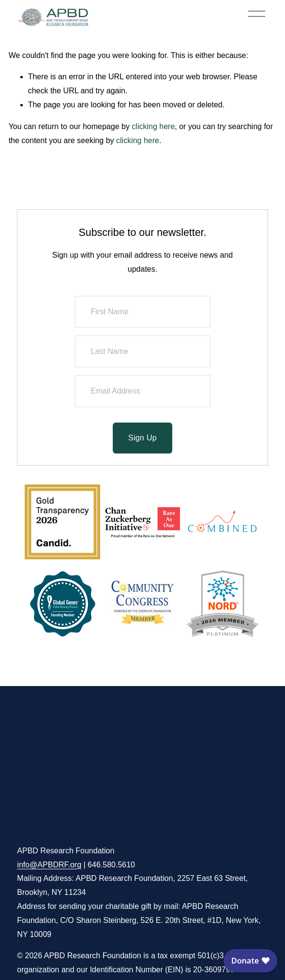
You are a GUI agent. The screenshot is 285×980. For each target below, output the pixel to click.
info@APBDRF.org (49, 865)
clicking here (153, 126)
